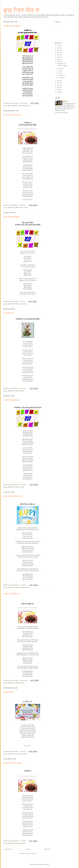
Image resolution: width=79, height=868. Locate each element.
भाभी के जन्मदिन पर (12, 400)
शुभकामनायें (22, 391)
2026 (58, 46)
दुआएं (20, 683)
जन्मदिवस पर (9, 313)
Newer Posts (8, 849)
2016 (58, 85)
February (61, 75)
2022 (58, 55)
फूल (29, 106)
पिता (27, 106)
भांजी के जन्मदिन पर (12, 594)
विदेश (26, 754)
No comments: (24, 103)
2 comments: (23, 205)
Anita (66, 101)
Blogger (47, 864)
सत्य (29, 587)
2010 (58, 92)
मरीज (25, 304)
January (61, 78)
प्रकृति (23, 587)
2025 (58, 48)
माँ (25, 843)
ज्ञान (20, 587)
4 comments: (23, 751)
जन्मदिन (20, 106)
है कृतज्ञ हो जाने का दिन (13, 763)
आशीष (9, 106)
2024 (58, 50)
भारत (23, 683)
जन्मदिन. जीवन (18, 208)
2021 (58, 57)
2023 (58, 53)
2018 (58, 81)
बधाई (23, 487)
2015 (58, 88)
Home (28, 849)
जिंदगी (24, 106)
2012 (58, 90)
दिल (20, 304)
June (60, 73)
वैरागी (26, 587)
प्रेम (20, 487)
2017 (58, 83)
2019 (58, 62)
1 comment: (22, 301)
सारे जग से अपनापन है (12, 115)
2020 (58, 59)
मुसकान (26, 208)
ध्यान (23, 304)
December (61, 64)
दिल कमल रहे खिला (11, 217)
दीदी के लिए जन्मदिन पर (13, 496)
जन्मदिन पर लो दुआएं (12, 26)
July (59, 71)
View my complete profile (62, 113)
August (60, 69)
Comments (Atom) (31, 853)
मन (23, 208)
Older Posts (47, 849)
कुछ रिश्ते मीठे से (22, 10)
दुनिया (20, 843)
